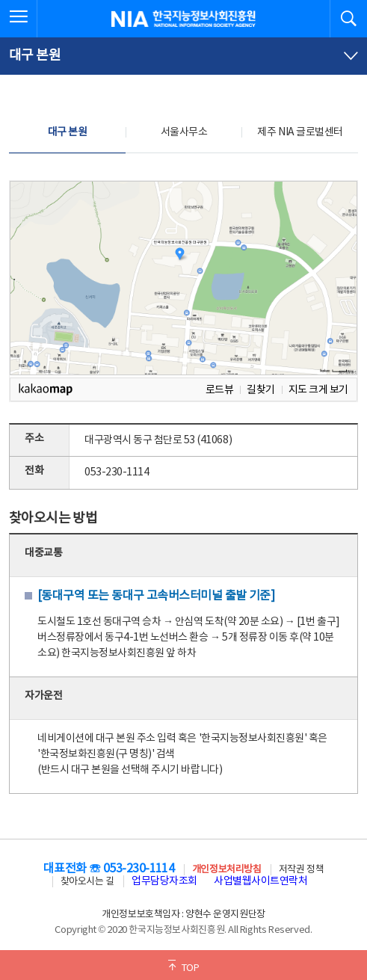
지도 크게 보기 (318, 390)
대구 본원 (68, 132)
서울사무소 (184, 132)
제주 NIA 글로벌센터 (300, 132)
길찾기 (261, 390)
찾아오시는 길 (87, 882)
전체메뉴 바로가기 (0, 0)
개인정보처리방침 (226, 870)
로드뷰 (220, 390)
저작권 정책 (301, 870)
